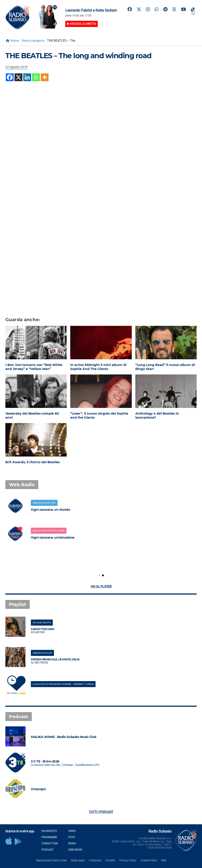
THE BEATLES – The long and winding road (78, 56)
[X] (18, 77)
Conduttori (50, 843)
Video (72, 831)
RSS (164, 860)
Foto (72, 837)
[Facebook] (10, 77)
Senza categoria (33, 41)
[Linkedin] (27, 77)
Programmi (49, 837)
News (72, 843)
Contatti (110, 860)
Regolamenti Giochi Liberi (52, 860)
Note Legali (78, 860)
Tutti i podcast (101, 812)
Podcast (47, 850)
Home (12, 41)
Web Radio (75, 850)
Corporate (95, 860)
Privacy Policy (128, 860)
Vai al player (101, 586)
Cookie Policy (149, 860)
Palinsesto (49, 831)
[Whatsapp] (36, 77)
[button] (99, 575)
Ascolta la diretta (82, 24)
